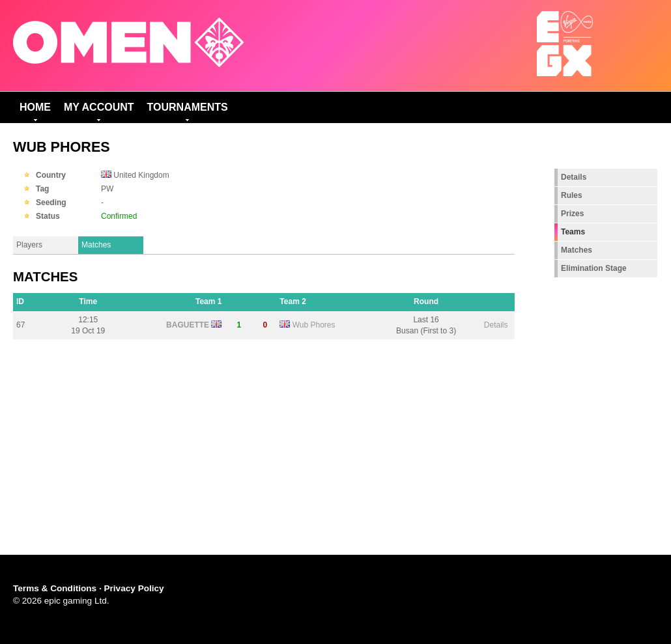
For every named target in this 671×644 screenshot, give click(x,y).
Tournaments (188, 107)
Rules (572, 195)
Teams (573, 232)
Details (496, 325)
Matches (96, 245)
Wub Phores (314, 325)
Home (35, 107)
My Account (99, 107)
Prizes (572, 214)
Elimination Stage (594, 268)
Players (29, 245)
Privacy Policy (134, 588)
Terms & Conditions (55, 588)
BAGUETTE (188, 325)
